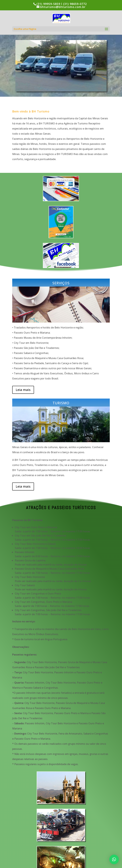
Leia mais (23, 390)
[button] (114, 859)
